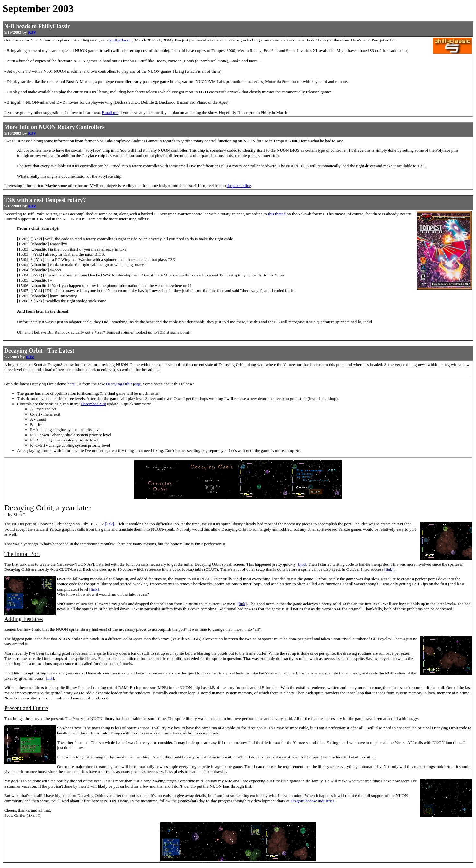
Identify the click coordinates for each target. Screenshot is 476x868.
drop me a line (239, 186)
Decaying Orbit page (123, 384)
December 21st (93, 404)
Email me (110, 113)
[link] (110, 524)
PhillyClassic (120, 40)
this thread (277, 214)
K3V (32, 32)
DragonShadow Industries (313, 801)
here (71, 384)
